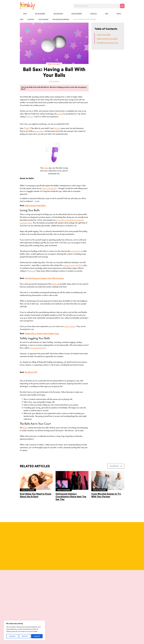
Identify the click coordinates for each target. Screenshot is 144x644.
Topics (119, 14)
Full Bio (52, 549)
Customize (12, 636)
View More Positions (72, 622)
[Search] (122, 6)
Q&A (107, 14)
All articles (31, 19)
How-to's (94, 14)
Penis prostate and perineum (61, 19)
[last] (19, 599)
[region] (24, 630)
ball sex (30, 117)
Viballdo (57, 128)
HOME (22, 19)
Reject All (25, 636)
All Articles (116, 466)
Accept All (37, 636)
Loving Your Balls (104, 34)
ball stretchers (76, 251)
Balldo (27, 128)
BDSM (81, 265)
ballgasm (32, 271)
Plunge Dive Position (85, 607)
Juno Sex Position (33, 607)
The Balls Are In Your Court (107, 42)
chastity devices (70, 326)
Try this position (33, 614)
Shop (25, 14)
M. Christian (55, 81)
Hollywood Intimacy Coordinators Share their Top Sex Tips (71, 497)
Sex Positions (58, 14)
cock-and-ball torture (37, 348)
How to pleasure (43, 19)
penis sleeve (39, 131)
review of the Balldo (49, 188)
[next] (125, 599)
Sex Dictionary (40, 14)
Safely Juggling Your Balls (107, 38)
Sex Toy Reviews (77, 14)
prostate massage (69, 265)
